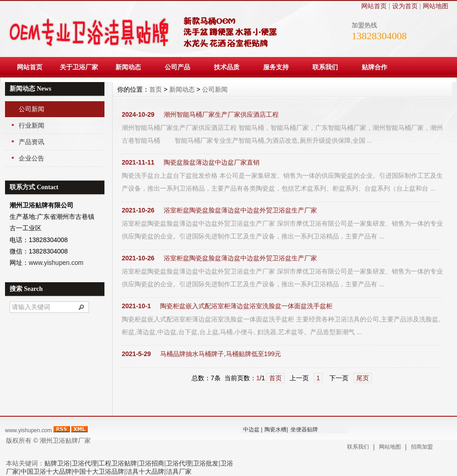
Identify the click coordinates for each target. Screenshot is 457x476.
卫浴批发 (206, 463)
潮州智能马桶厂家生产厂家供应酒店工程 (221, 114)
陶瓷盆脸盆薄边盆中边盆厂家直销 (212, 162)
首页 (156, 89)
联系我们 (325, 67)
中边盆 (251, 429)
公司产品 (177, 67)
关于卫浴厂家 (79, 67)
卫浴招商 (151, 463)
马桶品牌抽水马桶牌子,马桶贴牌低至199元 (221, 354)
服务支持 (276, 67)
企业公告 (31, 158)
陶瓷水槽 (275, 429)
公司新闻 (31, 109)
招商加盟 (422, 447)
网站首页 (374, 6)
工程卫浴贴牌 (118, 463)
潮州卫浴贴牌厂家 (65, 440)
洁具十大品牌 (145, 471)
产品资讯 (31, 142)
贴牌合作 (374, 67)
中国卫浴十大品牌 (46, 471)
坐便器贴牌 (304, 429)
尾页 (363, 378)
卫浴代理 (84, 463)
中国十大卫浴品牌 (99, 471)
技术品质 (227, 67)
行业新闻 (31, 125)
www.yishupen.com (56, 263)
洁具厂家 (179, 471)
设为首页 (405, 6)
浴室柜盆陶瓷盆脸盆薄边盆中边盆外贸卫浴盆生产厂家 (240, 210)
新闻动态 (128, 67)
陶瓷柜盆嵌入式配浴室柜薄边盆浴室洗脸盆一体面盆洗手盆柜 (246, 306)
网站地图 (436, 6)
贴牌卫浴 (57, 463)
